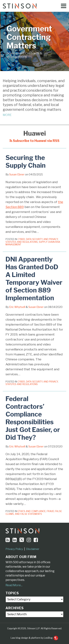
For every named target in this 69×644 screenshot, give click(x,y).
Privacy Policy (14, 549)
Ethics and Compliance (32, 511)
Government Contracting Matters (29, 37)
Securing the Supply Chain (26, 162)
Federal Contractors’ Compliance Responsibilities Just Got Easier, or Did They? (33, 418)
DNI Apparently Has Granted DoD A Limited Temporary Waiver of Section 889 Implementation (34, 279)
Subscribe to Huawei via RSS (34, 141)
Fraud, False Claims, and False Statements (34, 512)
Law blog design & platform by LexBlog (34, 638)
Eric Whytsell (17, 307)
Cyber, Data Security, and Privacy (38, 239)
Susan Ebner (17, 174)
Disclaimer (33, 549)
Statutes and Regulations (22, 242)
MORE (7, 115)
